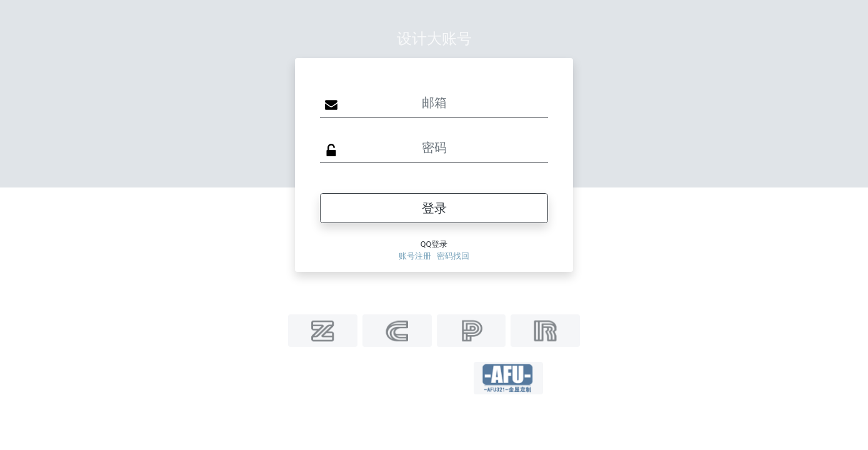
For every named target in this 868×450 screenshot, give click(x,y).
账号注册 (415, 256)
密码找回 (453, 256)
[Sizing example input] (434, 103)
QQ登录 (434, 244)
